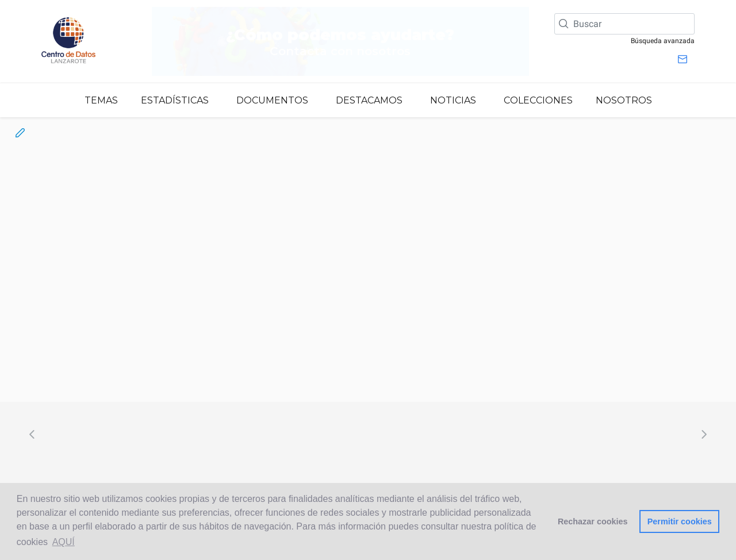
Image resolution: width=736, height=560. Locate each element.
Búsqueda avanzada (663, 41)
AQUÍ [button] (64, 542)
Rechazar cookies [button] (593, 521)
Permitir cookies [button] (680, 521)
